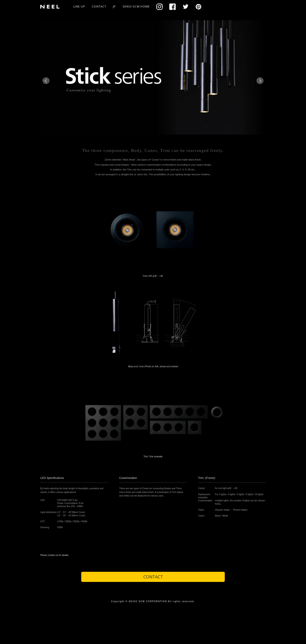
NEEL (52, 7)
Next (260, 81)
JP (114, 6)
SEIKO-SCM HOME (136, 6)
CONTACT (99, 6)
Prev (46, 81)
